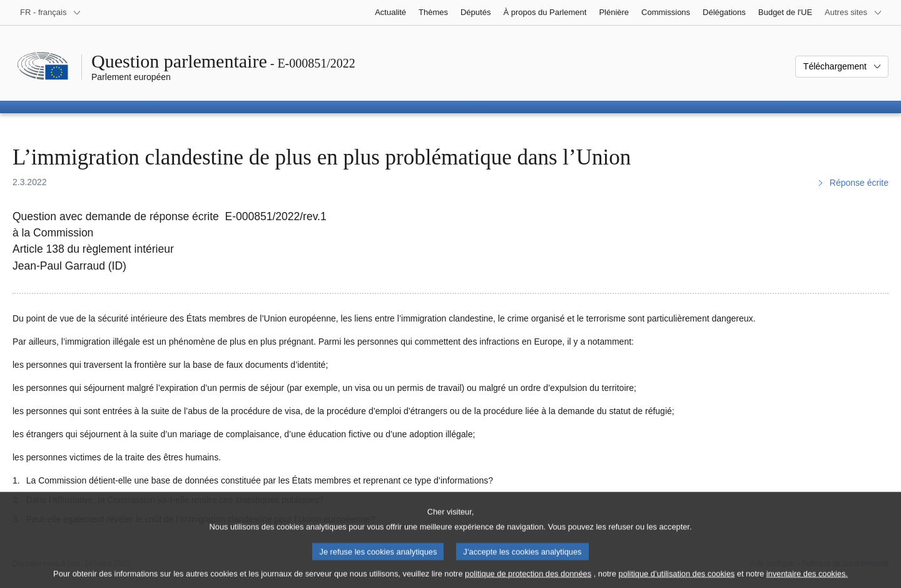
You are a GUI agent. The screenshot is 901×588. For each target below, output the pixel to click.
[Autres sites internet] (853, 13)
